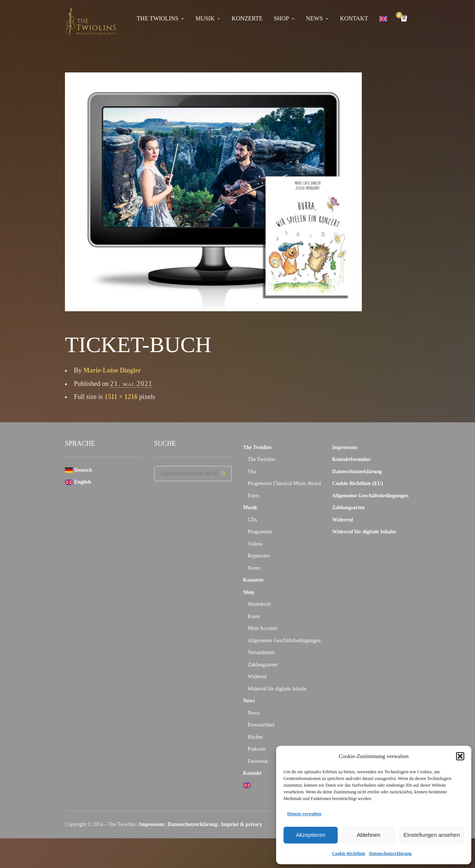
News (315, 18)
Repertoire (259, 556)
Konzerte (247, 18)
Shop (281, 18)
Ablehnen (368, 835)
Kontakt (354, 18)
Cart (400, 16)
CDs (253, 520)
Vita (252, 472)
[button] (460, 756)
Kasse (254, 616)
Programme (260, 532)
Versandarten (261, 652)
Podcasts (257, 749)
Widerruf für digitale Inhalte (277, 689)
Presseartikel (261, 725)
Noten (254, 568)
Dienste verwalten (304, 814)
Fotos (254, 496)
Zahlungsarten (263, 665)
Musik (205, 18)
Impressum (345, 447)
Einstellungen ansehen (432, 835)
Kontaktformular (351, 459)
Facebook (258, 761)
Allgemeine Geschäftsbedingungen (284, 641)
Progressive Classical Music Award (284, 483)
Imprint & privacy (242, 824)
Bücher (255, 737)
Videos (255, 544)
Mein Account (263, 628)
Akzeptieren (310, 835)
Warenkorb (259, 604)
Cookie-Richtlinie (349, 854)
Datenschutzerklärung (391, 854)
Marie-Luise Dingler (113, 370)
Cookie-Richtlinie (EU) (358, 483)
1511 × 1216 (121, 397)
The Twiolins (158, 18)
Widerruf (257, 677)
